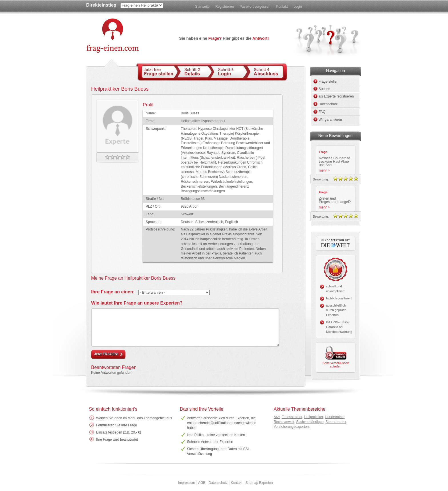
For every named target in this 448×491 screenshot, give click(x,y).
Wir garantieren (330, 120)
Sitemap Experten (259, 483)
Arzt (277, 417)
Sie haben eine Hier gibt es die (224, 38)
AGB (202, 483)
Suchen (324, 89)
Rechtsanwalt (284, 422)
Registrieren (225, 7)
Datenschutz (328, 104)
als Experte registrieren (336, 96)
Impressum (186, 483)
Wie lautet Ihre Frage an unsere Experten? (137, 303)
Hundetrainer (335, 417)
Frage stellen (328, 81)
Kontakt (282, 7)
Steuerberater (336, 422)
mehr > (324, 170)
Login (298, 7)
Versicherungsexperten (291, 427)
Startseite (202, 7)
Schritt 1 (160, 72)
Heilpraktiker (313, 417)
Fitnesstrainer (292, 417)
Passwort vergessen (255, 7)
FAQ (322, 112)
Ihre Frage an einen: (113, 292)
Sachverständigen (310, 422)
